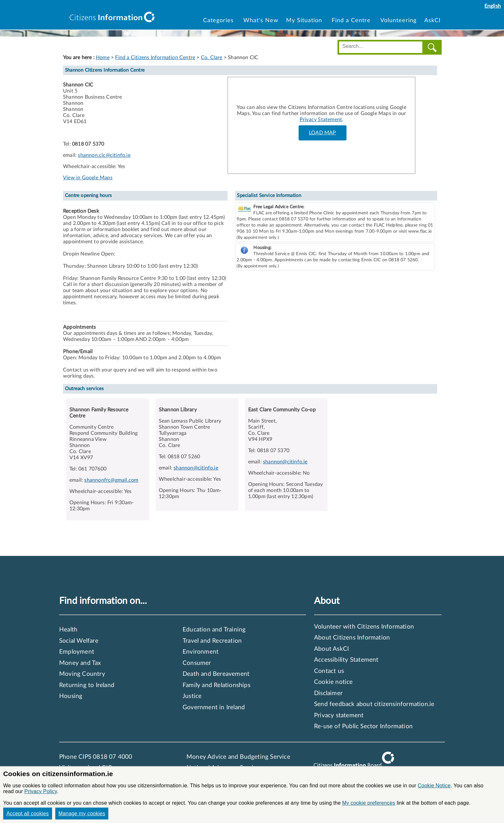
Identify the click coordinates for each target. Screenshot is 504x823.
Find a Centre (352, 20)
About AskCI (331, 649)
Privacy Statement (321, 120)
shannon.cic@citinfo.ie (104, 155)
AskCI (432, 20)
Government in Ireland (214, 707)
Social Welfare (79, 641)
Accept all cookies (28, 814)
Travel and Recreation (212, 641)
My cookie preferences (369, 803)
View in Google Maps (88, 178)
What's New (261, 20)
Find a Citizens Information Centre (155, 58)
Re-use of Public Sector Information (363, 726)
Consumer (197, 663)
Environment (201, 652)
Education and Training (214, 630)
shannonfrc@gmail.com (111, 480)
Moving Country (82, 674)
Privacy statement (339, 716)
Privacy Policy (41, 791)
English (493, 6)
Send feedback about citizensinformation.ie (374, 704)
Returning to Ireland (87, 685)
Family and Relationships (216, 685)
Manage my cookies (82, 814)
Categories (219, 20)
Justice (192, 696)
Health (68, 630)
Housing (71, 696)
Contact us (329, 671)
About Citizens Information (352, 638)
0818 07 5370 (88, 144)
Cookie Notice (434, 786)
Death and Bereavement (216, 674)
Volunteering (398, 20)
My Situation (305, 20)
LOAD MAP (323, 133)
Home (103, 58)
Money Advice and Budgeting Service (238, 757)
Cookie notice (333, 682)
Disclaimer (328, 693)
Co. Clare (212, 58)
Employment (77, 652)
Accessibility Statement (346, 660)
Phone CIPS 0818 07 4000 (96, 757)
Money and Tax (80, 663)
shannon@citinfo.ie (196, 468)
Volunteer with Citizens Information (364, 627)
